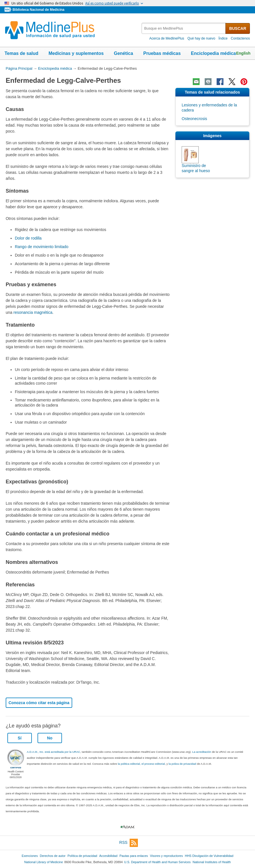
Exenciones (30, 856)
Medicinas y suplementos (76, 53)
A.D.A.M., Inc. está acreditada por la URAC (53, 752)
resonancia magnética (33, 312)
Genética (123, 53)
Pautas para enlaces (134, 856)
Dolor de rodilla (28, 238)
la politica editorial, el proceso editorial (141, 764)
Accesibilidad (108, 856)
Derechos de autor (53, 856)
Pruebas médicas (162, 53)
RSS (129, 843)
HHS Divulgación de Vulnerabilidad (209, 856)
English (243, 53)
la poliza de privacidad (182, 764)
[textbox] (184, 28)
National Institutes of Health (212, 862)
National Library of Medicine (43, 862)
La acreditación (202, 752)
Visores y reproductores (166, 856)
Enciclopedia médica (213, 53)
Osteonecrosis (194, 119)
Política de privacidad (82, 856)
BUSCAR (238, 28)
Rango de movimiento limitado (42, 247)
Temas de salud (21, 53)
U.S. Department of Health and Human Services (157, 862)
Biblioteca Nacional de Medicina (38, 10)
